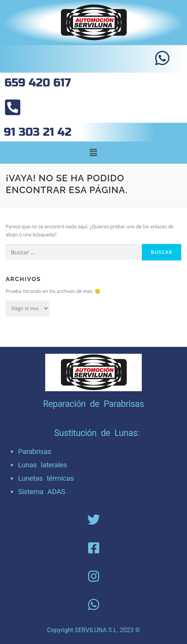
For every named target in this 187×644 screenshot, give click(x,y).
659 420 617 (38, 83)
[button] (93, 153)
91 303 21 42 (38, 132)
